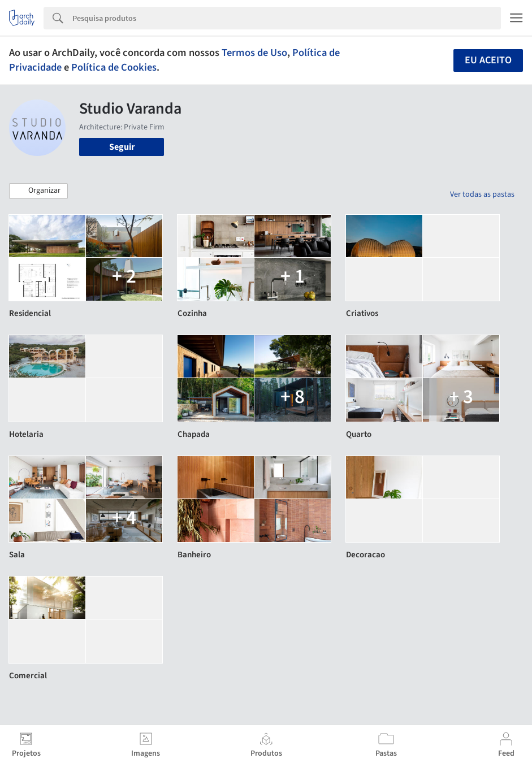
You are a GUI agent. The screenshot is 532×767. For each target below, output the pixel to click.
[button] (38, 191)
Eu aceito (488, 60)
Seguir (122, 147)
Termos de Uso (254, 53)
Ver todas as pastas (482, 194)
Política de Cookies (114, 67)
